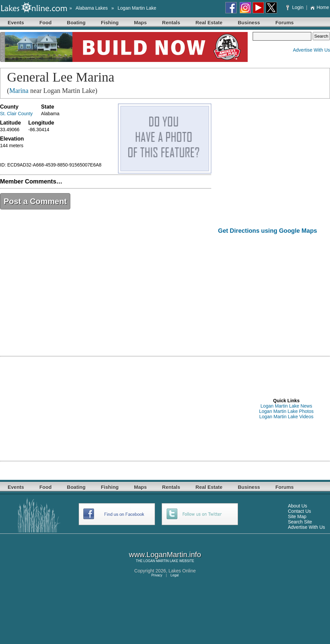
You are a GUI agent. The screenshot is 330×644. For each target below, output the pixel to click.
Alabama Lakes (92, 8)
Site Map (297, 516)
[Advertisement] (274, 290)
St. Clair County (16, 114)
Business (249, 22)
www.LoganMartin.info (165, 555)
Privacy (157, 575)
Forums (284, 22)
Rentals (171, 22)
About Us (298, 506)
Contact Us (299, 511)
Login (295, 7)
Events (16, 22)
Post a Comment (35, 201)
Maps (140, 22)
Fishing (110, 22)
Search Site (300, 522)
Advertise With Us (311, 50)
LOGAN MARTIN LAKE (161, 561)
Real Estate (209, 22)
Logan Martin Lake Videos (286, 417)
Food (45, 22)
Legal (175, 575)
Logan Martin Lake (137, 8)
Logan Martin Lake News (286, 406)
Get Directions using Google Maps (267, 231)
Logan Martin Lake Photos (286, 411)
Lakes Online (182, 571)
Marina (19, 91)
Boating (76, 22)
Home (319, 7)
